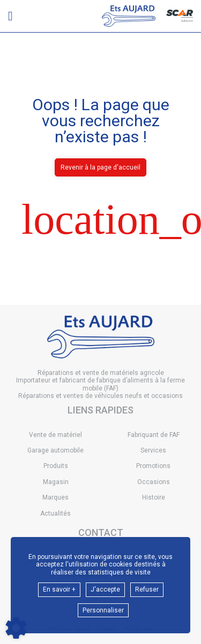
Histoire (154, 497)
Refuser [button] (147, 589)
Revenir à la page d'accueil (100, 167)
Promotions (153, 466)
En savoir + (59, 589)
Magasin (56, 482)
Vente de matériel (55, 435)
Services (153, 450)
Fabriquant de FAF (154, 435)
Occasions (154, 482)
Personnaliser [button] (103, 610)
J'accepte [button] (105, 589)
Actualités (55, 513)
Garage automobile (55, 450)
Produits (56, 466)
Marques (55, 497)
